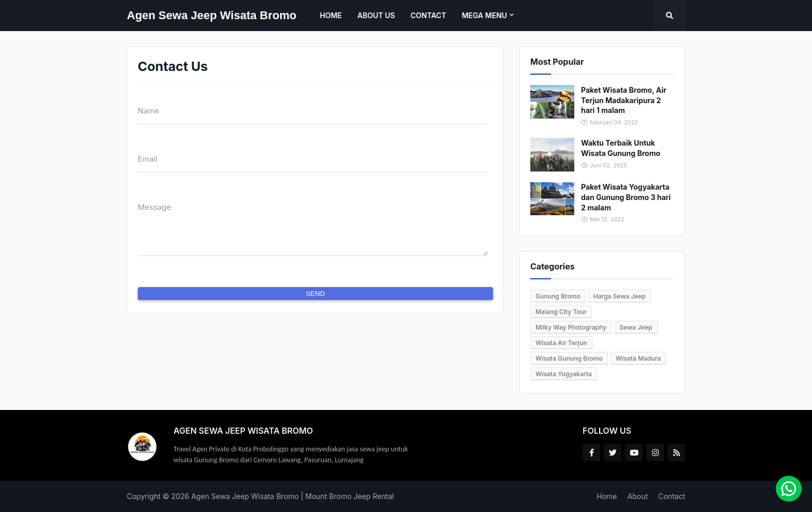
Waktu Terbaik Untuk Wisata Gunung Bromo (621, 148)
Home (607, 496)
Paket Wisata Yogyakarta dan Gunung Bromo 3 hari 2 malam (626, 197)
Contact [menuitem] (429, 15)
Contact (672, 496)
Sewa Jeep (636, 327)
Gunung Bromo (558, 296)
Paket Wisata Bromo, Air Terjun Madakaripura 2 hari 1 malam (624, 100)
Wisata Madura (638, 358)
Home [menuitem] (331, 15)
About (638, 496)
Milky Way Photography (571, 327)
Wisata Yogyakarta (564, 374)
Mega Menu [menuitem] (485, 15)
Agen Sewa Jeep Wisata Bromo (212, 15)
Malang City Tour (561, 312)
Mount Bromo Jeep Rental (350, 496)
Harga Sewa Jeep (620, 296)
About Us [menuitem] (376, 15)
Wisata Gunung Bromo (569, 358)
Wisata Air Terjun (561, 343)
